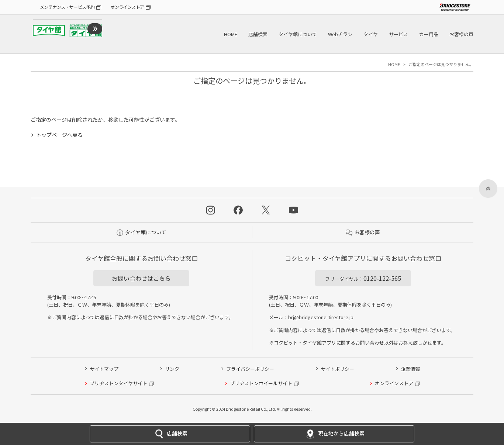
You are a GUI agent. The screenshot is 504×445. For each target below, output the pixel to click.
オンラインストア (127, 7)
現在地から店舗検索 (334, 434)
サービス (398, 34)
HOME (231, 34)
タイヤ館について (298, 34)
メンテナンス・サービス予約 (67, 7)
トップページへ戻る (59, 135)
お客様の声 (461, 34)
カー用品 (429, 34)
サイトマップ (104, 369)
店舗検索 (258, 34)
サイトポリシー (337, 369)
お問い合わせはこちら (141, 278)
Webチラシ (340, 34)
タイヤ (371, 34)
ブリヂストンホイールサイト (261, 383)
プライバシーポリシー (250, 369)
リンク (172, 369)
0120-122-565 (363, 278)
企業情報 (410, 369)
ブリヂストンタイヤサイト (118, 383)
